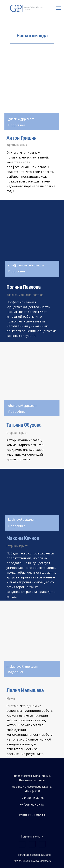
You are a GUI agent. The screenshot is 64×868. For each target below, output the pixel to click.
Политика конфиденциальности (34, 855)
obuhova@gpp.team (23, 406)
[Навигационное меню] (58, 8)
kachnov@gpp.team (22, 519)
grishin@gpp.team (21, 119)
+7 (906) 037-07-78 (32, 805)
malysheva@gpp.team (22, 667)
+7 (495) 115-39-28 (32, 798)
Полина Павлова (24, 287)
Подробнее (17, 125)
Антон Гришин (22, 138)
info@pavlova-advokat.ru (26, 265)
